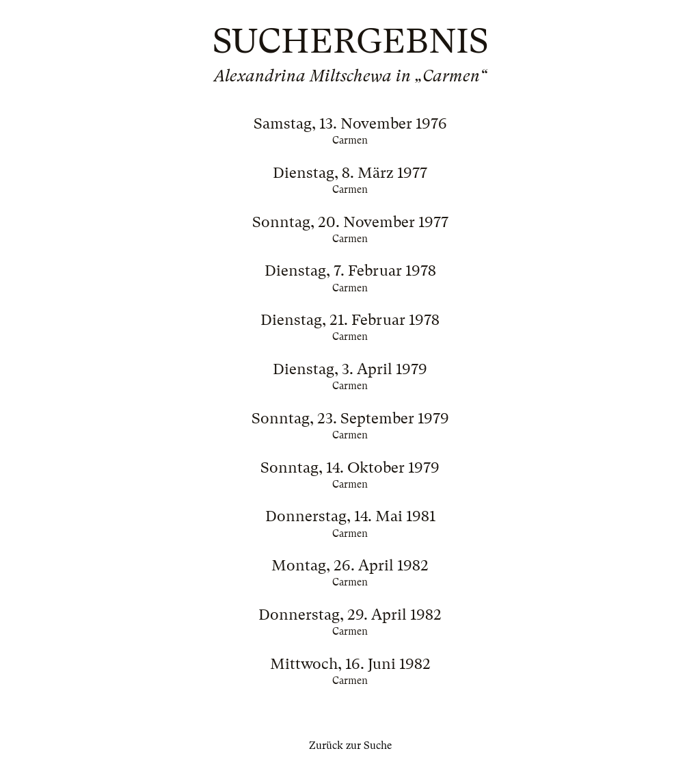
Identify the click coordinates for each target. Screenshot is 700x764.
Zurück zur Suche (350, 746)
